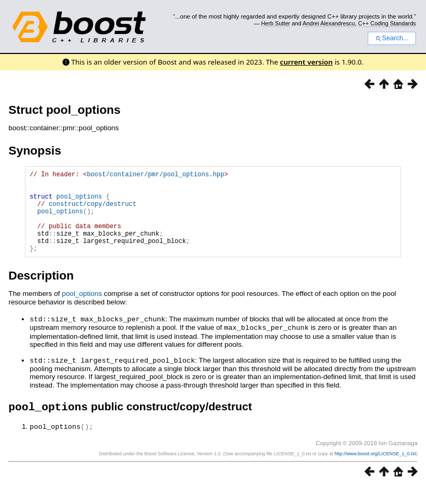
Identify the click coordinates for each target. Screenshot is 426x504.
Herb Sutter (276, 23)
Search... (392, 38)
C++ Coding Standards (387, 23)
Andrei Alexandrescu (329, 23)
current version (306, 62)
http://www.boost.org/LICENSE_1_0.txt (375, 471)
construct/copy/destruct (93, 211)
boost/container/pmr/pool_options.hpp (156, 175)
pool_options (79, 202)
